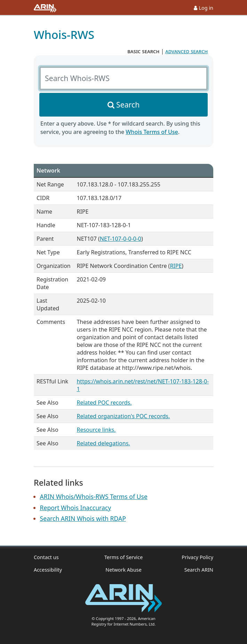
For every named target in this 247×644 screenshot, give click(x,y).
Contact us (46, 557)
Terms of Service (124, 557)
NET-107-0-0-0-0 (121, 239)
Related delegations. (103, 443)
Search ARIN (199, 570)
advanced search (186, 51)
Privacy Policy (197, 557)
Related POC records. (104, 403)
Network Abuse (123, 570)
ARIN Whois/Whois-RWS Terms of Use (94, 496)
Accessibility (48, 570)
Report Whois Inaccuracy (76, 508)
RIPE (176, 266)
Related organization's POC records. (123, 416)
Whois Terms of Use (152, 132)
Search (128, 105)
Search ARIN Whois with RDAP (83, 518)
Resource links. (96, 430)
